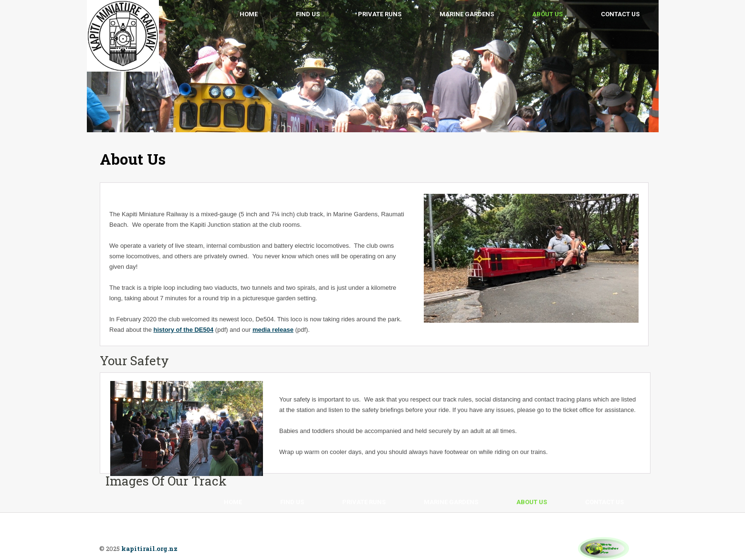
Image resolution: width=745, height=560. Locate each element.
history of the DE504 (184, 330)
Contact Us (620, 14)
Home (249, 14)
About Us (547, 14)
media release (273, 330)
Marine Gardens (467, 14)
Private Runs (380, 14)
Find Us (308, 14)
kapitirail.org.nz (149, 549)
